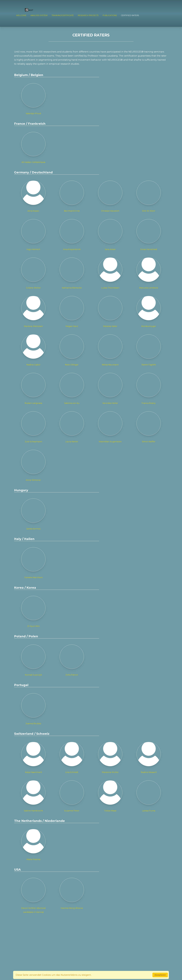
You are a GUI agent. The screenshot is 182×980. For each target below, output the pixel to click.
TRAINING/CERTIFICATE (63, 15)
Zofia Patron (72, 660)
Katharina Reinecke (72, 273)
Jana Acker (110, 235)
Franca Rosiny (149, 389)
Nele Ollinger (72, 350)
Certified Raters (130, 15)
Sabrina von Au (72, 389)
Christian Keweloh (110, 196)
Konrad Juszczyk (33, 660)
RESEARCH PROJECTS (88, 15)
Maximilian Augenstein (110, 427)
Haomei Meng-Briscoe (72, 894)
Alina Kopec (33, 196)
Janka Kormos (33, 514)
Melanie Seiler (110, 312)
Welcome (21, 15)
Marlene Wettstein (33, 312)
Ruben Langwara (33, 389)
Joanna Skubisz (33, 709)
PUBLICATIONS (110, 15)
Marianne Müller (110, 758)
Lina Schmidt (72, 758)
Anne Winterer (33, 466)
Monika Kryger (149, 312)
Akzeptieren (160, 975)
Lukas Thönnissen (110, 273)
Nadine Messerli (149, 758)
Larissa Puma (149, 796)
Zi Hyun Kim (33, 612)
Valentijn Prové (33, 99)
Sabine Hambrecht (33, 796)
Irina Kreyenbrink (72, 235)
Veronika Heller (110, 389)
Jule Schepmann (33, 427)
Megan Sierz (72, 312)
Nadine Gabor (33, 350)
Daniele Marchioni (33, 563)
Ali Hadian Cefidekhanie (33, 148)
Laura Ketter (72, 427)
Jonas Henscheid (149, 235)
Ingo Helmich (33, 235)
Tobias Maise (110, 796)
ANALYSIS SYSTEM (39, 15)
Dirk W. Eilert (149, 196)
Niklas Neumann (110, 350)
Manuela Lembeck (149, 273)
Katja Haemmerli (33, 758)
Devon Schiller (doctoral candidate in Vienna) (33, 896)
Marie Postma (33, 845)
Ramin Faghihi (149, 350)
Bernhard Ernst (72, 196)
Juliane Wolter (33, 273)
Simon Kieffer (149, 427)
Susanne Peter (72, 796)
